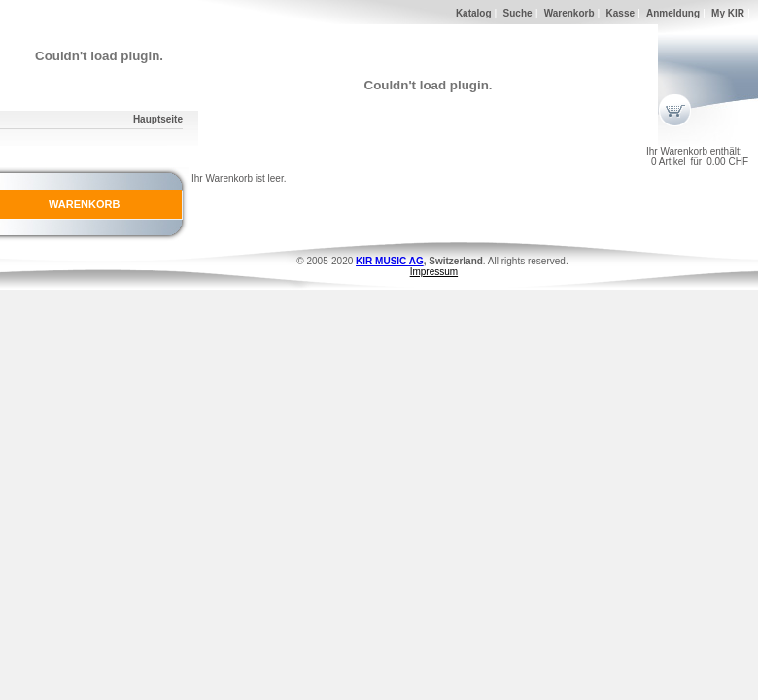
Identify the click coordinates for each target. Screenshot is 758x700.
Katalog (474, 13)
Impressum (434, 272)
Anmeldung (673, 13)
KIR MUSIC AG (390, 261)
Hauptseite (158, 119)
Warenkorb (569, 13)
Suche (518, 13)
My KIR (728, 13)
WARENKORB (84, 204)
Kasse (620, 13)
